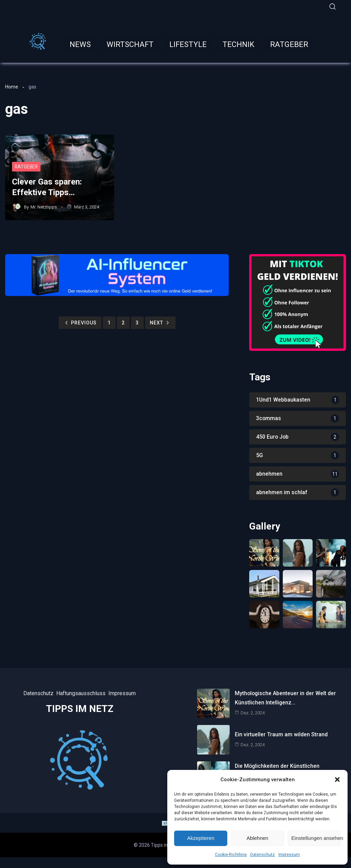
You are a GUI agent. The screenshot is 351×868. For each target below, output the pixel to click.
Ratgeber (27, 167)
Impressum (289, 855)
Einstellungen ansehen (316, 838)
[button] (337, 780)
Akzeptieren (201, 838)
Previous (80, 323)
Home (12, 87)
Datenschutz (263, 855)
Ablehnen (257, 838)
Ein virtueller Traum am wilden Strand (281, 734)
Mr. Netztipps (44, 207)
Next (160, 323)
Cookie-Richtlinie (231, 855)
